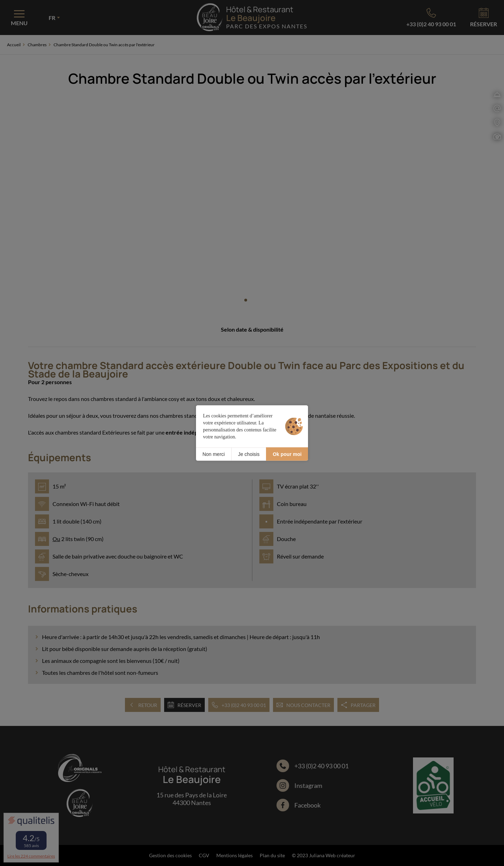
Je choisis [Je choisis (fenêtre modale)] (249, 454)
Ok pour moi (287, 454)
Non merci (213, 454)
